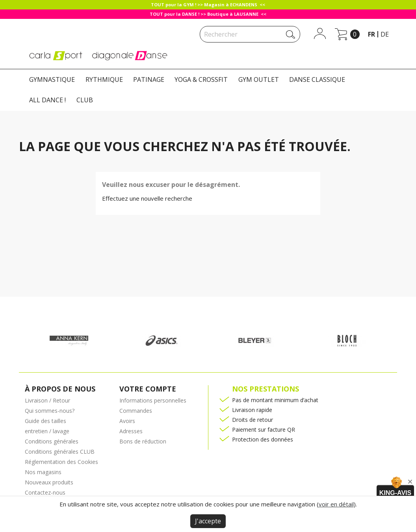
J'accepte (208, 521)
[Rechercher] (250, 34)
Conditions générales (52, 441)
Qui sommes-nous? (50, 411)
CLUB (85, 100)
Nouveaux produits (49, 482)
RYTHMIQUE (104, 79)
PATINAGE (149, 79)
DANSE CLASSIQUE (317, 79)
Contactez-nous (45, 492)
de (385, 34)
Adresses (131, 431)
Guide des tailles (45, 421)
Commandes (136, 411)
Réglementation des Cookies (61, 462)
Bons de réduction (143, 441)
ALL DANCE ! (47, 100)
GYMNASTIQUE (52, 79)
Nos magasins (43, 472)
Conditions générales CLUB (60, 452)
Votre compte (148, 389)
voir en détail (336, 504)
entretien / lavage (47, 431)
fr (371, 34)
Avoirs (127, 421)
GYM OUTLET (259, 79)
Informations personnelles (153, 400)
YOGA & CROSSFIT (201, 79)
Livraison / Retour (47, 400)
